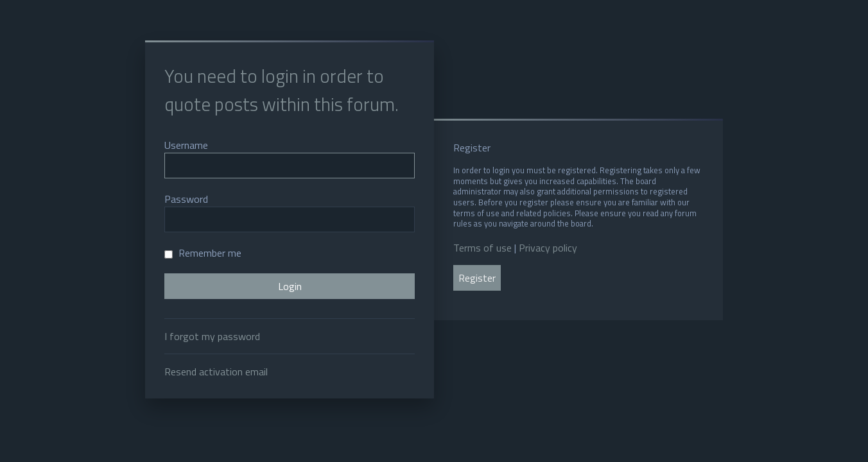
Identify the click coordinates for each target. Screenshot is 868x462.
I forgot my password (212, 336)
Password (186, 199)
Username (186, 145)
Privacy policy (548, 248)
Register (477, 278)
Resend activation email (216, 372)
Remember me (203, 253)
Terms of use (482, 248)
